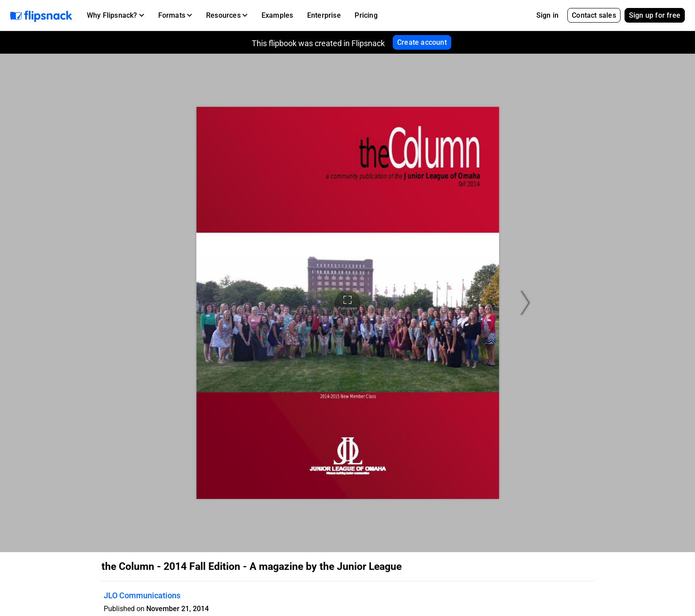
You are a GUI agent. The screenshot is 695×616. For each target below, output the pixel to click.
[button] (115, 16)
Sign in (547, 15)
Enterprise (324, 15)
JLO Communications (142, 595)
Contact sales (594, 15)
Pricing (366, 15)
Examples (277, 15)
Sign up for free (655, 15)
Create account (422, 42)
